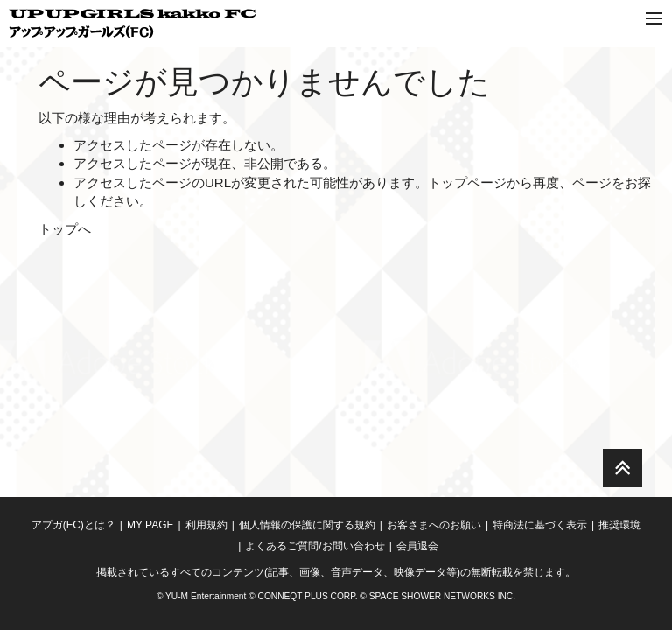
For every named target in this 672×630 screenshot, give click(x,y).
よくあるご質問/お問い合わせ (315, 546)
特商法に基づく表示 (540, 525)
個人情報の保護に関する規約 (307, 525)
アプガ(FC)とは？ (73, 525)
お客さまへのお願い (434, 525)
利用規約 (206, 525)
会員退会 (417, 546)
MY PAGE (150, 525)
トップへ (65, 229)
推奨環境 (619, 525)
